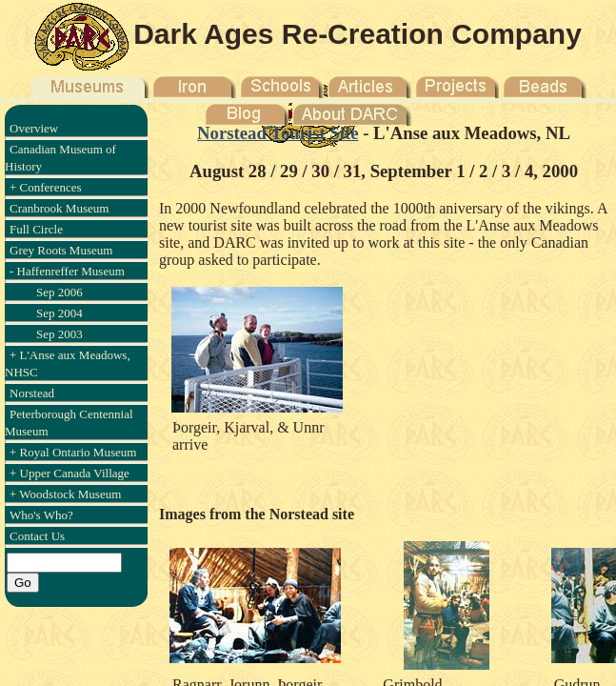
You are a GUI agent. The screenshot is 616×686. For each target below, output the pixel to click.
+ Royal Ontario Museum (73, 452)
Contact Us (37, 536)
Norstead (32, 393)
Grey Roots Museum (61, 250)
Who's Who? (41, 515)
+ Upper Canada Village (70, 473)
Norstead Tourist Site (278, 133)
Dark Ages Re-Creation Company (358, 34)
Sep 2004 (60, 313)
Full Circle (36, 229)
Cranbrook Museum (59, 208)
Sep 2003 (60, 334)
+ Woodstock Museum (65, 494)
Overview (34, 128)
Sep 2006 (60, 292)
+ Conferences (46, 187)
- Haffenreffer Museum (67, 271)
